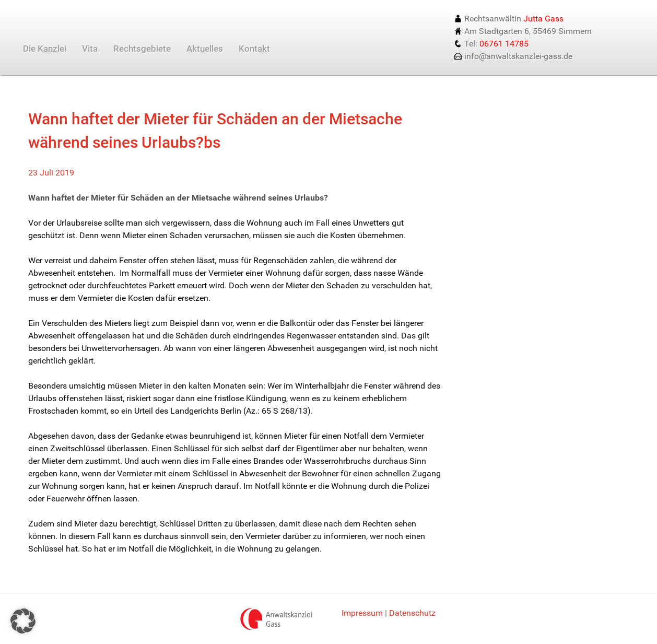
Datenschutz (412, 613)
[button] (23, 621)
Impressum (362, 613)
